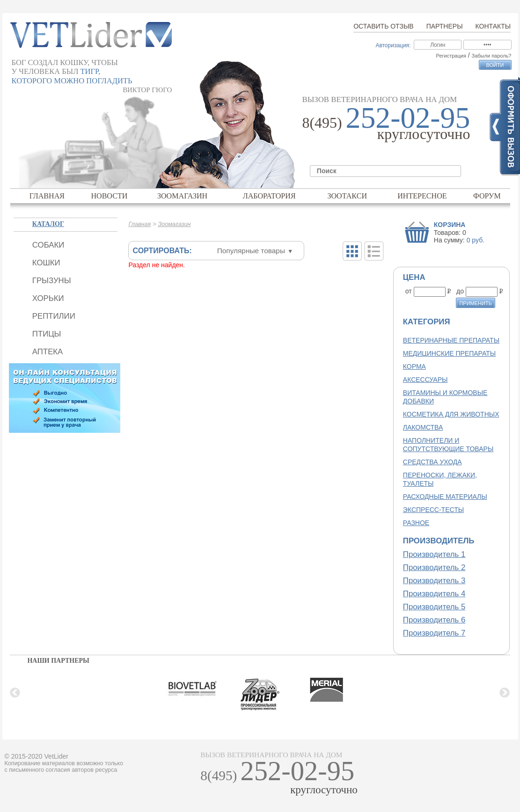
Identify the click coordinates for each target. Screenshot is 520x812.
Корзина (450, 225)
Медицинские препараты (449, 353)
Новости (109, 196)
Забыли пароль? (492, 56)
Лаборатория (269, 196)
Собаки (48, 245)
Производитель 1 (434, 554)
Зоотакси (347, 196)
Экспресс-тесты (433, 510)
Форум (487, 196)
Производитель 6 (434, 620)
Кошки (46, 263)
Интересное (422, 196)
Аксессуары (425, 380)
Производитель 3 (434, 581)
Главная (47, 196)
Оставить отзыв (383, 26)
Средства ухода (432, 462)
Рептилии (54, 316)
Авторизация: (393, 45)
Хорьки (48, 298)
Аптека (48, 352)
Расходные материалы (445, 497)
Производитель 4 (434, 594)
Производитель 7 (434, 633)
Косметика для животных (451, 414)
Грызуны (52, 281)
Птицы (47, 334)
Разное (416, 523)
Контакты (493, 26)
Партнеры (445, 26)
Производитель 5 (434, 607)
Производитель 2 (434, 567)
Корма (414, 366)
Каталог (48, 224)
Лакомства (423, 427)
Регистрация (451, 56)
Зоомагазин (182, 196)
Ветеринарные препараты (451, 340)
